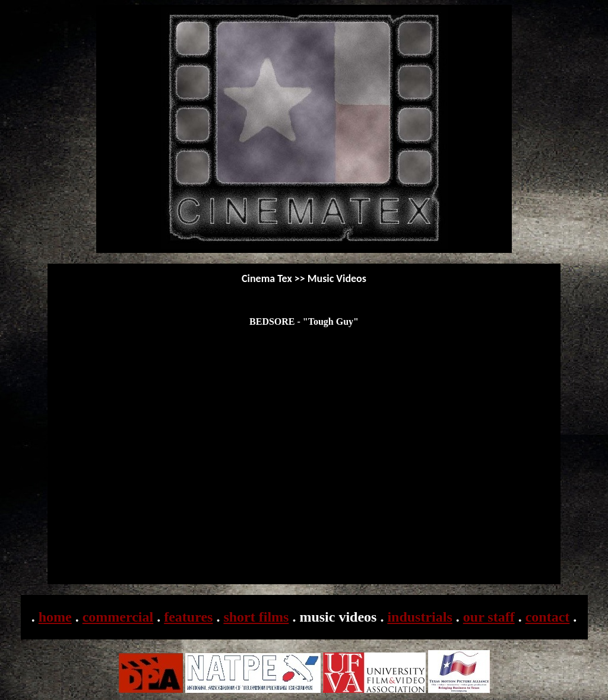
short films (256, 617)
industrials (419, 617)
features (188, 617)
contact (548, 617)
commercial (118, 617)
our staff (489, 617)
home (55, 617)
